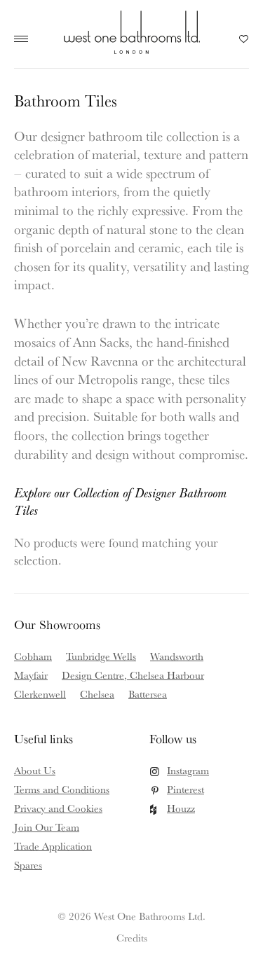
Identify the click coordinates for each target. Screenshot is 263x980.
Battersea (148, 694)
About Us (35, 770)
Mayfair (31, 675)
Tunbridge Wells (101, 656)
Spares (28, 865)
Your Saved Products (244, 43)
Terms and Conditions (62, 789)
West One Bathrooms (131, 32)
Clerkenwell (40, 694)
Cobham (33, 656)
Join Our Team (47, 827)
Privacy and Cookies (58, 808)
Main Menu (25, 39)
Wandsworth (177, 656)
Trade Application (53, 846)
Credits (132, 938)
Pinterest (186, 789)
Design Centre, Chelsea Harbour (133, 675)
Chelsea (97, 694)
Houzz (181, 808)
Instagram (188, 770)
